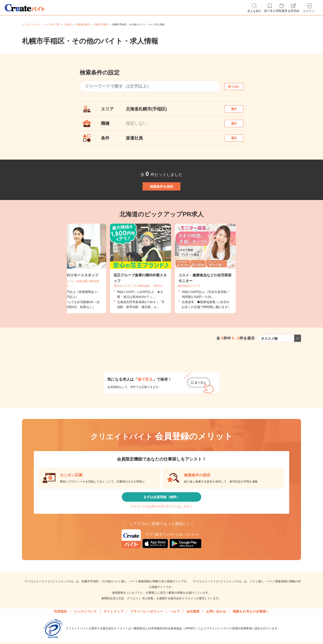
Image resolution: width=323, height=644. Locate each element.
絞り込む (238, 86)
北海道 (68, 24)
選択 (238, 111)
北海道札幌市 (83, 24)
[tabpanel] (161, 291)
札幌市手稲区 (101, 24)
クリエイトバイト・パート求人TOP (41, 24)
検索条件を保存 (161, 204)
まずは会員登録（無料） (161, 523)
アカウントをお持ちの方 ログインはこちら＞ (161, 537)
